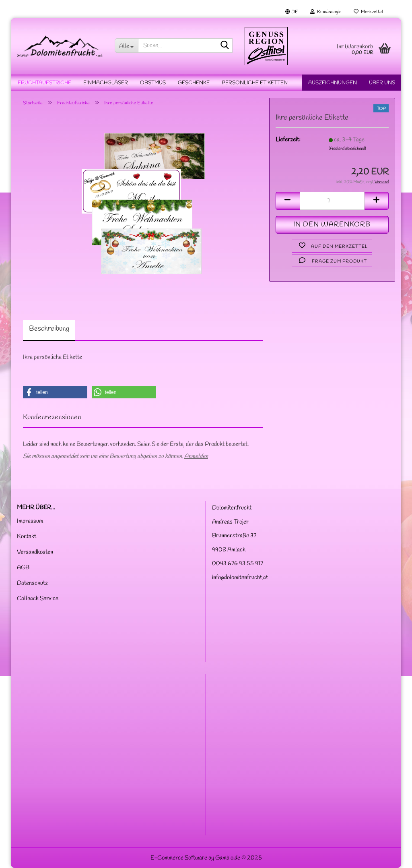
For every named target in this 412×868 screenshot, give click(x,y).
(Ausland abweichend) (347, 149)
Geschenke (194, 83)
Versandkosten (35, 552)
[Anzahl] (332, 201)
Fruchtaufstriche (44, 83)
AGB (23, 568)
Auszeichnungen (333, 83)
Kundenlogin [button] (326, 12)
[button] (292, 12)
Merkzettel (368, 12)
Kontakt (27, 537)
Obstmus (153, 83)
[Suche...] (126, 46)
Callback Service (38, 599)
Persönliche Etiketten (255, 83)
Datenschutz (32, 583)
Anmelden (196, 456)
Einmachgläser (106, 83)
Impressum (30, 521)
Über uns (382, 83)
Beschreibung (49, 329)
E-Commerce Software (179, 858)
